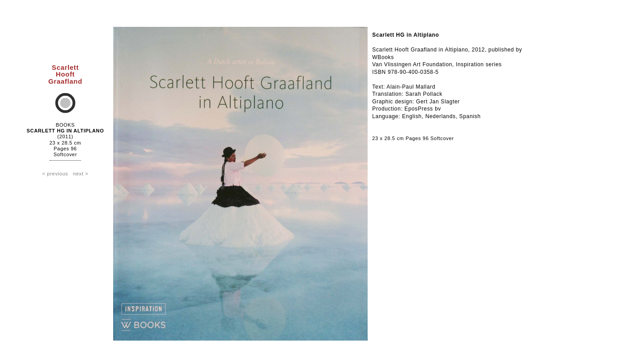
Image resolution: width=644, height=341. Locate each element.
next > (80, 174)
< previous (55, 174)
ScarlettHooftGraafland (65, 74)
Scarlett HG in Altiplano (66, 131)
